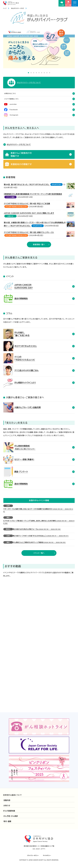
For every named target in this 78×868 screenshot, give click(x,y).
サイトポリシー (47, 855)
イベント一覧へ (39, 553)
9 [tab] (50, 73)
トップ (5, 8)
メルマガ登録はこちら (11, 99)
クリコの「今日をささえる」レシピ (16, 207)
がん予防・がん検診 (11, 816)
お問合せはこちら (10, 94)
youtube (13, 104)
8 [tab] (47, 73)
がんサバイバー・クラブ (18, 8)
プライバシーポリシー (33, 855)
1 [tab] (28, 73)
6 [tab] (42, 73)
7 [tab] (44, 73)
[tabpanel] (39, 48)
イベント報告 (10, 197)
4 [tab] (36, 73)
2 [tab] (31, 73)
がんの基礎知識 (9, 811)
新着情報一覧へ (39, 245)
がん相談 (62, 4)
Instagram (14, 115)
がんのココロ (56, 185)
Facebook (14, 110)
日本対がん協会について (12, 795)
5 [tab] (39, 73)
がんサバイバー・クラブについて (19, 145)
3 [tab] (34, 73)
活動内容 (7, 800)
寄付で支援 (68, 3)
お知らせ (10, 216)
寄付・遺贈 (7, 821)
